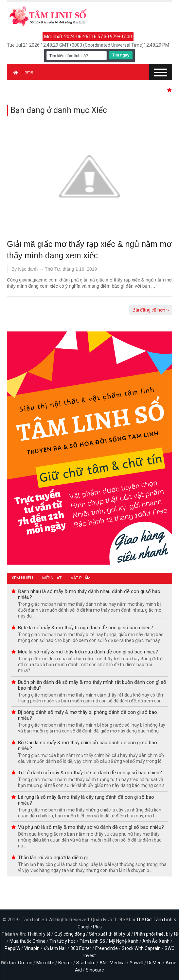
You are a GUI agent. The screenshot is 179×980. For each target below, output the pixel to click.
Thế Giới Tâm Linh (154, 920)
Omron (25, 963)
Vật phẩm (81, 578)
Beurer (65, 963)
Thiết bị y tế (39, 934)
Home (23, 72)
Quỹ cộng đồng (70, 934)
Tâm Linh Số (92, 941)
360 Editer (81, 948)
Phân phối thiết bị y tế (156, 934)
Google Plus (90, 927)
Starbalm (86, 963)
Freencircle (107, 948)
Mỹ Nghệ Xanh (124, 941)
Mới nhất (52, 578)
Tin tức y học (63, 941)
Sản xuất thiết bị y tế (110, 934)
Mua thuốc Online (27, 941)
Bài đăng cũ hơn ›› (151, 310)
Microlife (45, 963)
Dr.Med (154, 963)
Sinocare (95, 970)
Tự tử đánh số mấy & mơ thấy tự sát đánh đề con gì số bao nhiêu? (90, 773)
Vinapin (32, 948)
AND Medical (113, 963)
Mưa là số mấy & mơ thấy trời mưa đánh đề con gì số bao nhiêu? (88, 652)
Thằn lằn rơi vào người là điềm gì (53, 858)
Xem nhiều (22, 578)
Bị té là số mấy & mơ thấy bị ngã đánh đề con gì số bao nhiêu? (86, 628)
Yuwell (136, 963)
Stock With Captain (141, 948)
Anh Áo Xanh (156, 941)
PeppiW (12, 948)
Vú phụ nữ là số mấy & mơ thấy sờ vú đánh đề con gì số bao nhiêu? (91, 827)
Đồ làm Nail (55, 948)
